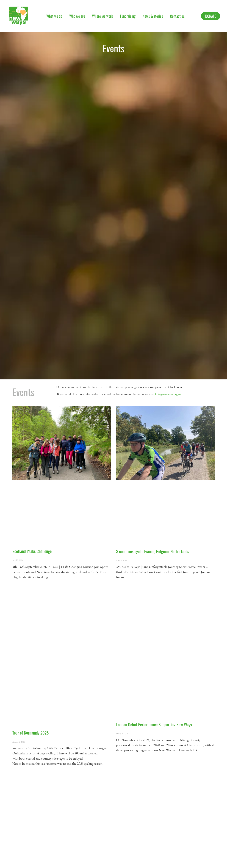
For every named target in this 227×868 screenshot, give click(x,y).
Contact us (177, 16)
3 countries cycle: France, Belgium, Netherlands (153, 551)
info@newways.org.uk (168, 394)
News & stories (153, 16)
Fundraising (128, 16)
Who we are (77, 16)
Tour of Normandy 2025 (31, 733)
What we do (54, 16)
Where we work (102, 16)
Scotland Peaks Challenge (32, 551)
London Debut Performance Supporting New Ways (154, 724)
